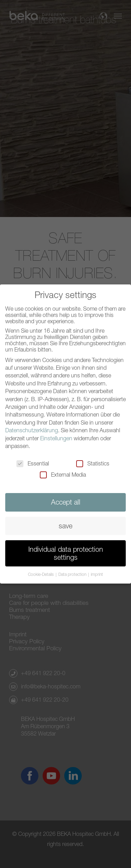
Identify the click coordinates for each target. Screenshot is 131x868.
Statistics (93, 462)
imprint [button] (97, 573)
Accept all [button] (66, 501)
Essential (33, 462)
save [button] (65, 524)
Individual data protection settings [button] (66, 551)
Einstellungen (56, 436)
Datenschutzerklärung (32, 428)
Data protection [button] (73, 573)
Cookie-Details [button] (41, 573)
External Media (63, 473)
